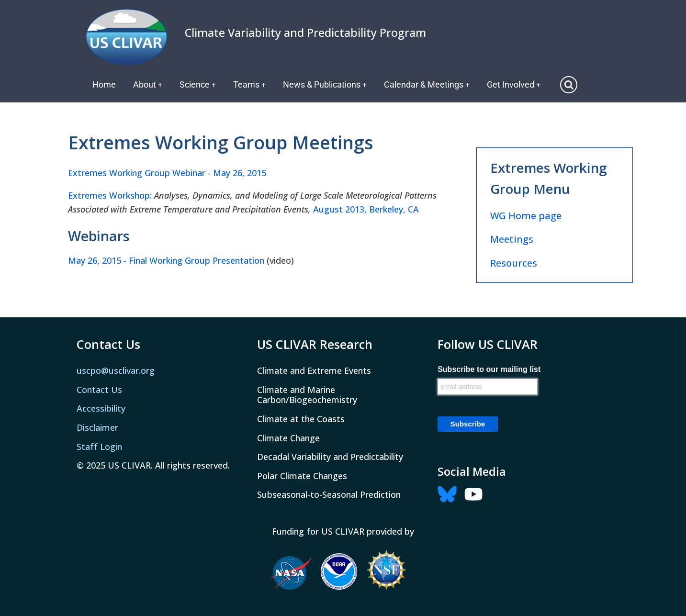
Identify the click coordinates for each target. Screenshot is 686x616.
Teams (251, 84)
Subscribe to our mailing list (489, 370)
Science (198, 84)
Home (104, 84)
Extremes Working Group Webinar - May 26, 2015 (167, 173)
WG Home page (526, 216)
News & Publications (326, 84)
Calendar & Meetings (429, 84)
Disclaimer (97, 427)
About (148, 84)
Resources (514, 263)
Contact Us (99, 390)
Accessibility (101, 408)
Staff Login (99, 447)
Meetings (512, 239)
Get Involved (516, 84)
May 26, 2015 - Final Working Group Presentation (166, 260)
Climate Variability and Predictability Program (305, 33)
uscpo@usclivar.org (116, 370)
